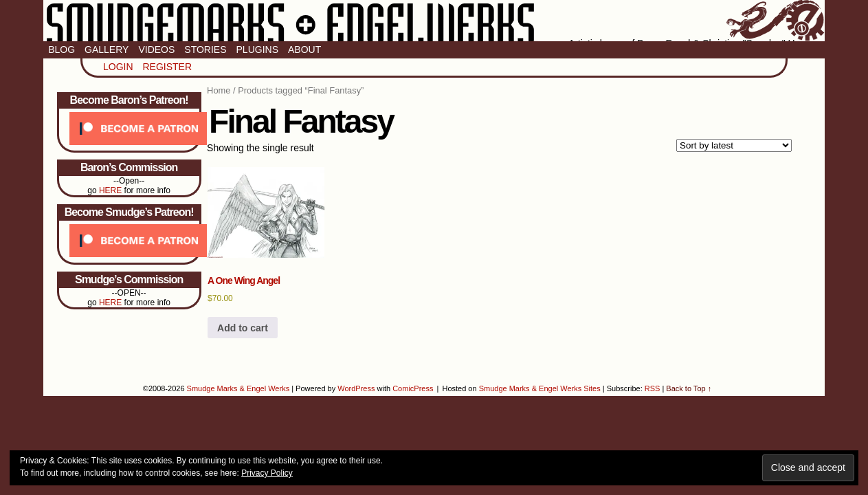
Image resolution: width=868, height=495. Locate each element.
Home (219, 90)
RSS (653, 388)
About (304, 49)
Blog (62, 49)
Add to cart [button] (243, 328)
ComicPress (413, 388)
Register (167, 67)
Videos (156, 49)
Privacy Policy (267, 473)
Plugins (257, 49)
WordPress (356, 388)
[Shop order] (734, 145)
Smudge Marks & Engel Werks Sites (540, 388)
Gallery (107, 49)
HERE (110, 190)
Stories (205, 49)
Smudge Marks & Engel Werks (434, 21)
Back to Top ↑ (689, 388)
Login (118, 67)
